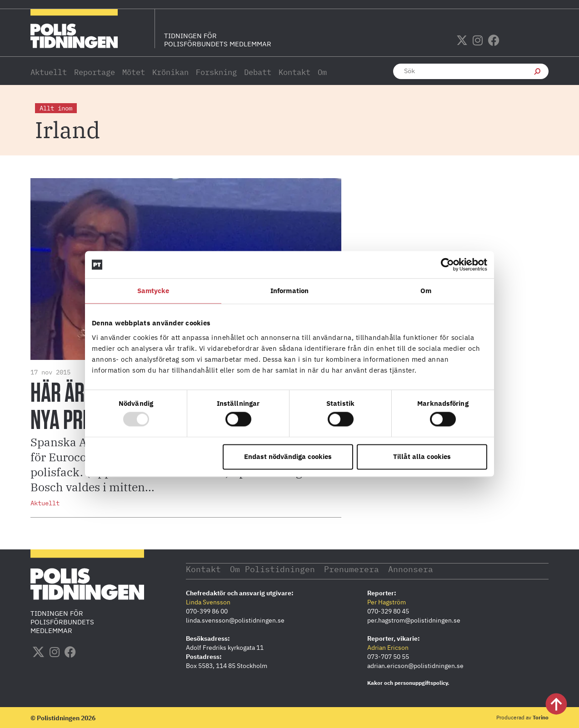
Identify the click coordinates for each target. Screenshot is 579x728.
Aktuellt (49, 72)
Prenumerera (352, 569)
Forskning (216, 72)
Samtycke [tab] (153, 291)
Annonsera (412, 569)
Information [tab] (289, 291)
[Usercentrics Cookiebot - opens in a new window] (447, 264)
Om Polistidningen (273, 569)
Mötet (134, 72)
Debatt (258, 72)
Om (322, 72)
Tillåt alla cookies (422, 456)
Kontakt (294, 72)
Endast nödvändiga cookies (288, 456)
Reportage (95, 72)
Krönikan (170, 72)
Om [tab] (426, 291)
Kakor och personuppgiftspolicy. (408, 682)
